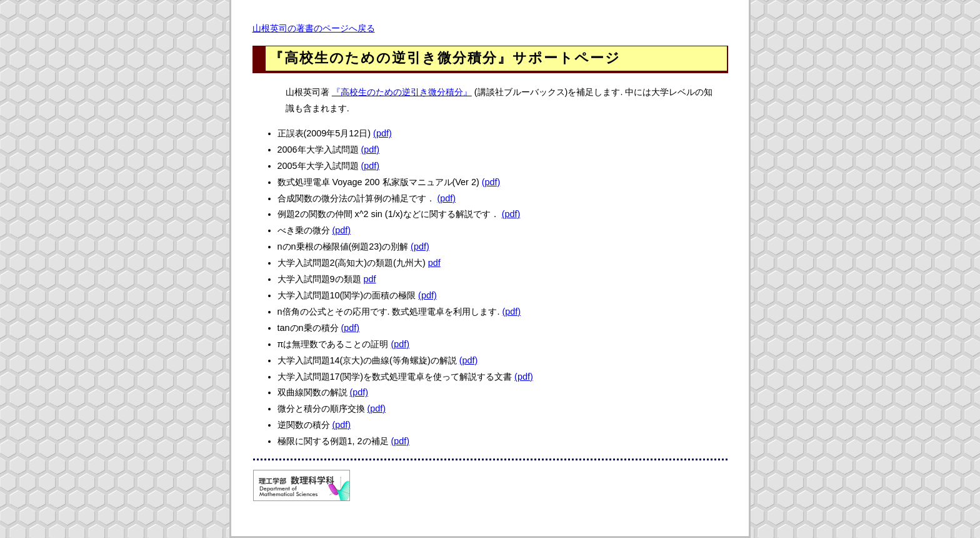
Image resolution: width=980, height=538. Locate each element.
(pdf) (382, 133)
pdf (434, 263)
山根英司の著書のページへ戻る (314, 28)
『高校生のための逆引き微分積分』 (402, 92)
